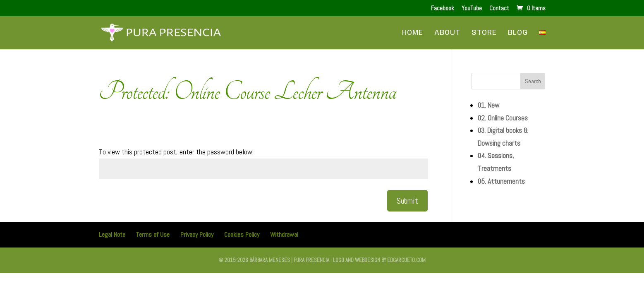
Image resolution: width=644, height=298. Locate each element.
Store (484, 33)
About (447, 33)
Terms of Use (153, 234)
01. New (488, 105)
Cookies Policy (242, 234)
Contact (499, 8)
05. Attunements (501, 181)
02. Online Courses (503, 118)
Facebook (443, 8)
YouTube (472, 8)
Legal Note (112, 234)
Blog (518, 33)
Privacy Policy (197, 234)
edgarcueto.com (406, 260)
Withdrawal (284, 234)
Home (413, 33)
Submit (407, 201)
